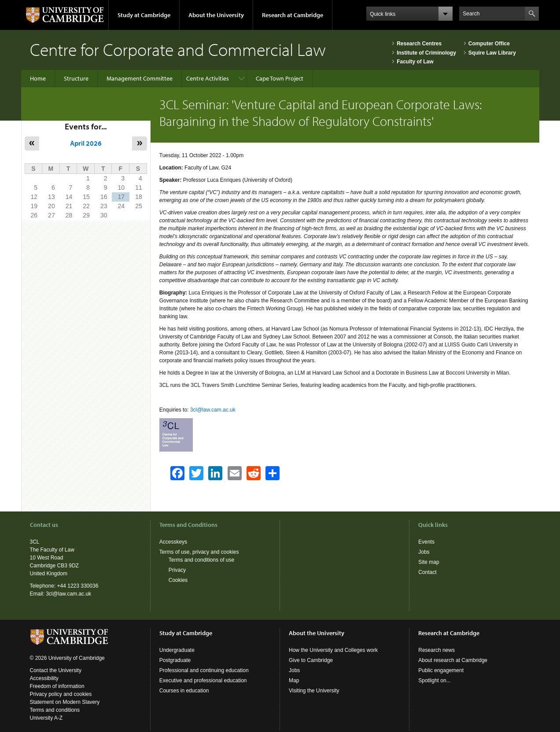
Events (426, 542)
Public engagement (441, 670)
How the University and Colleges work (333, 650)
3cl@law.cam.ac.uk (213, 410)
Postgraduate (175, 660)
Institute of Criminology (426, 53)
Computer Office (489, 44)
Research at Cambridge (293, 15)
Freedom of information (57, 686)
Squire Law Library (492, 53)
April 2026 (86, 143)
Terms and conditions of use (201, 560)
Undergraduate (177, 650)
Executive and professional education (203, 681)
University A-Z (46, 718)
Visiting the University (314, 691)
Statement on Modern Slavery (65, 702)
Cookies (178, 580)
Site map (429, 562)
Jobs (424, 552)
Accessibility (44, 678)
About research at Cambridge (453, 660)
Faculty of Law (415, 62)
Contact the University (56, 670)
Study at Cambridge (144, 15)
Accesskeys (173, 542)
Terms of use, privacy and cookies (199, 552)
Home (38, 78)
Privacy (177, 570)
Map (294, 681)
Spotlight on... (434, 681)
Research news (437, 650)
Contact (427, 572)
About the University (216, 15)
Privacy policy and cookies (61, 694)
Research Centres (419, 44)
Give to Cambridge (311, 660)
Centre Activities (208, 78)
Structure (76, 78)
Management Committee (140, 78)
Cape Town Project (280, 78)
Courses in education (184, 691)
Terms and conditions (55, 710)
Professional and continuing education (204, 670)
